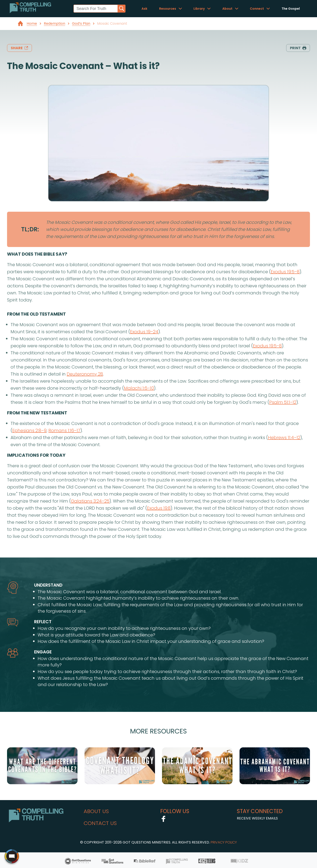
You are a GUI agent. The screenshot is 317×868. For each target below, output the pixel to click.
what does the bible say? (37, 254)
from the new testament (37, 413)
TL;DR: (30, 229)
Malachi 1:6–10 (139, 388)
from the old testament (36, 314)
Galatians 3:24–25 (90, 501)
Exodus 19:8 (159, 508)
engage (43, 652)
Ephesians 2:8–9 (29, 430)
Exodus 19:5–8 (285, 272)
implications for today (36, 455)
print (298, 48)
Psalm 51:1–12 (283, 402)
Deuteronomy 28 (85, 374)
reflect (43, 622)
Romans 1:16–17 (64, 430)
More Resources (158, 731)
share (19, 48)
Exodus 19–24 (144, 332)
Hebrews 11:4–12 (284, 438)
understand (48, 585)
